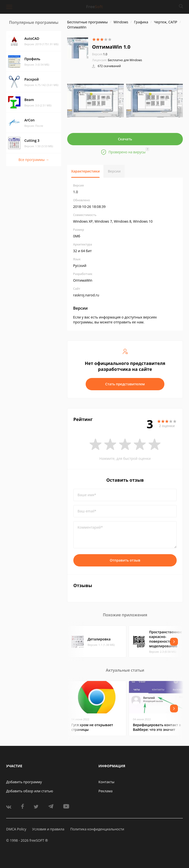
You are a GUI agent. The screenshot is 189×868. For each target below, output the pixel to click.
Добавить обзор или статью (30, 791)
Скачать (125, 139)
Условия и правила (48, 829)
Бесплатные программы (87, 22)
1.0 (100, 54)
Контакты (106, 782)
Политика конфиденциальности (97, 829)
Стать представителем (125, 384)
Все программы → (34, 160)
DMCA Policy (16, 829)
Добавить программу (24, 782)
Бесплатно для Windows (125, 60)
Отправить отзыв (125, 560)
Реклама (105, 791)
